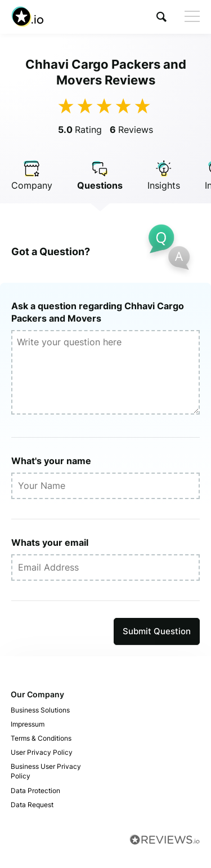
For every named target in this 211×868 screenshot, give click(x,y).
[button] (161, 17)
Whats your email (50, 542)
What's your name (51, 461)
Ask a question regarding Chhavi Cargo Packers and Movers (98, 312)
